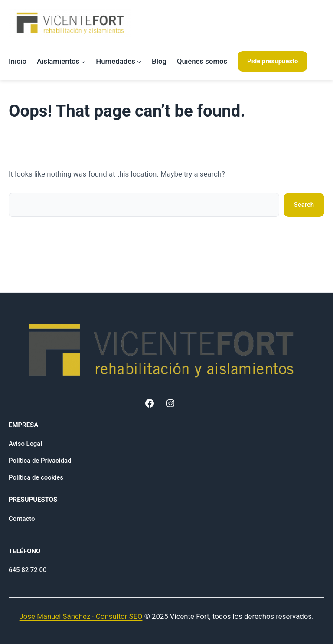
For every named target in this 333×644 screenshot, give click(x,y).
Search (304, 205)
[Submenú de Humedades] (139, 62)
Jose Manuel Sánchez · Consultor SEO (81, 616)
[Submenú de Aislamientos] (83, 62)
